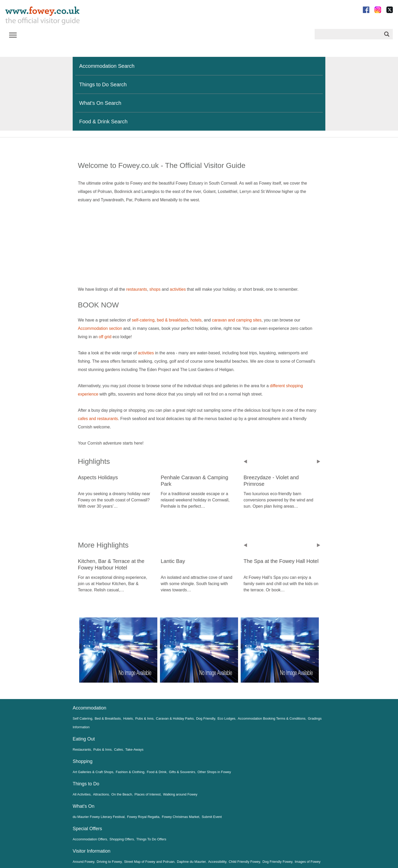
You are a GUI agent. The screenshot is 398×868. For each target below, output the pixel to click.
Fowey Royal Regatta (143, 817)
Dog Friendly (206, 718)
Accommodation (89, 708)
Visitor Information (92, 851)
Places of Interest (147, 794)
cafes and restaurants (98, 419)
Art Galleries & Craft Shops (93, 772)
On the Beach (122, 794)
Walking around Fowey (180, 794)
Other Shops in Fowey (214, 772)
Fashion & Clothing (130, 772)
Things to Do (86, 784)
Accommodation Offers (90, 839)
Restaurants (82, 749)
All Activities (82, 794)
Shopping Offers (122, 839)
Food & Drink (157, 772)
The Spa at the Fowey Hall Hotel (281, 561)
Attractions (101, 794)
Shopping (83, 761)
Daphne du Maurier (191, 862)
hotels (196, 320)
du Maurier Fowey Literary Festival (99, 817)
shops (155, 289)
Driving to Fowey (109, 862)
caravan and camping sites (237, 320)
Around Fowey (83, 862)
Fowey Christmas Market (181, 817)
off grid (105, 337)
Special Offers (87, 829)
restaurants (137, 289)
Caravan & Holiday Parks (175, 718)
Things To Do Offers (151, 839)
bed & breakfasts (172, 320)
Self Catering (82, 718)
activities (178, 289)
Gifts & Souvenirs (182, 772)
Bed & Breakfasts (108, 718)
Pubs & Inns (144, 718)
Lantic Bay (173, 561)
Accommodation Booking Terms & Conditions (272, 718)
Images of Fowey (308, 862)
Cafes (119, 749)
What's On (83, 806)
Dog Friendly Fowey (278, 862)
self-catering (143, 320)
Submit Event (212, 817)
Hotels (128, 718)
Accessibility (217, 862)
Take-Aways (134, 749)
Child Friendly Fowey (244, 862)
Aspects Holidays (98, 477)
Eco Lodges (226, 718)
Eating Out (84, 739)
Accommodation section (101, 328)
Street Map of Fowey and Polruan (149, 862)
